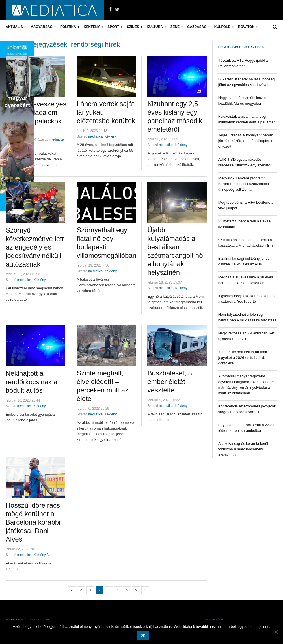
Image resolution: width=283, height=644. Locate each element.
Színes (133, 27)
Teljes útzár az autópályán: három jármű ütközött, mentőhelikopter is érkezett (246, 141)
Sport (113, 27)
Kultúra (155, 27)
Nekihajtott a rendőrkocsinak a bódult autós (32, 382)
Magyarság (42, 27)
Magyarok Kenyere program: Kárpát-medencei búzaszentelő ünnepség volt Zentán (244, 184)
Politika (68, 27)
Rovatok (246, 27)
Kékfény (92, 27)
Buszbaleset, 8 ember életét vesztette (169, 382)
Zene (175, 27)
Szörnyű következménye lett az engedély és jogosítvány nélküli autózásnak (35, 247)
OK (143, 636)
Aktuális (14, 27)
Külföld (222, 27)
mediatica (57, 139)
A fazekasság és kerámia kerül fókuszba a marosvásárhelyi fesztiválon (243, 449)
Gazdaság (197, 27)
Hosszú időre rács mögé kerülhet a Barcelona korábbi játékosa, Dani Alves (33, 522)
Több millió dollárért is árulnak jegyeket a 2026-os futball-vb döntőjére (243, 358)
